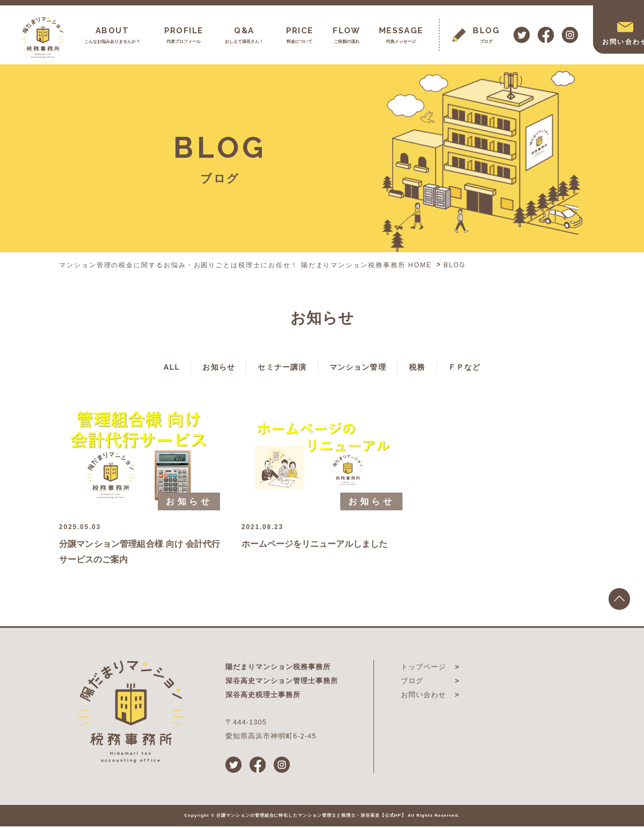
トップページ (423, 668)
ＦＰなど (493, 368)
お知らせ (200, 368)
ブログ (412, 682)
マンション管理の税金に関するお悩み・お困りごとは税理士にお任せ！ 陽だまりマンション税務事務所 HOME (246, 265)
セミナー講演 (275, 368)
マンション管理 (365, 368)
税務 (436, 368)
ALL (142, 368)
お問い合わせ (423, 696)
